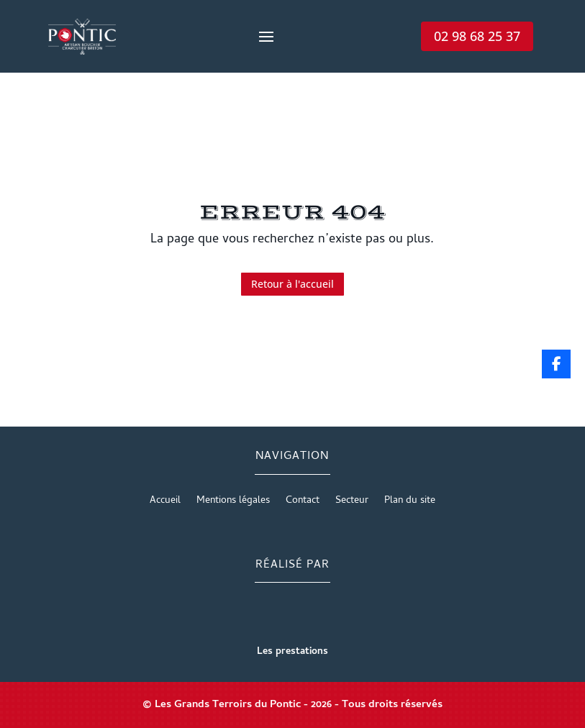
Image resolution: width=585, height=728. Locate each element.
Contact (303, 503)
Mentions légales (233, 503)
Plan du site (410, 503)
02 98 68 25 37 (477, 36)
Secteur (352, 503)
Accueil (165, 503)
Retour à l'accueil (292, 284)
